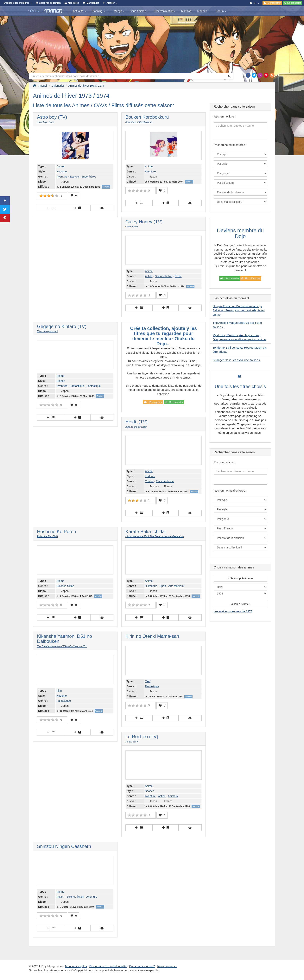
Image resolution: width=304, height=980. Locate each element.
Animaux (173, 796)
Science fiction (164, 276)
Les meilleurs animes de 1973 (233, 611)
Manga (119, 11)
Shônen (150, 791)
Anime (60, 166)
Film (59, 691)
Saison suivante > (240, 604)
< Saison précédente (240, 578)
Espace (74, 177)
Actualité (79, 11)
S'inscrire (251, 279)
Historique (151, 586)
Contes (149, 481)
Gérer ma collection (50, 3)
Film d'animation (165, 11)
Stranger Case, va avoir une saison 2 (237, 360)
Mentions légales (76, 966)
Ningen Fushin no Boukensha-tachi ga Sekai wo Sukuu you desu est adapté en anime (239, 310)
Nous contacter (167, 966)
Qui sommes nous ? (142, 966)
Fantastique (77, 386)
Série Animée (139, 11)
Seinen (61, 381)
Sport (163, 586)
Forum (221, 11)
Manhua (202, 11)
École (178, 276)
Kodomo (62, 171)
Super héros (89, 177)
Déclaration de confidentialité (108, 966)
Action (149, 276)
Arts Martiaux (176, 586)
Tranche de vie (165, 481)
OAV (148, 681)
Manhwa (186, 11)
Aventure (62, 177)
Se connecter (230, 279)
